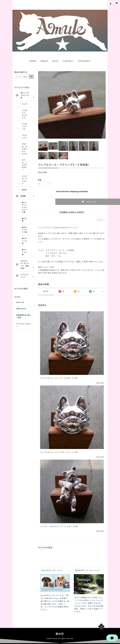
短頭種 (23, 196)
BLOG (56, 61)
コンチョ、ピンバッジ (24, 180)
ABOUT (44, 61)
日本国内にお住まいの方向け (72, 212)
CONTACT (68, 61)
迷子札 (24, 190)
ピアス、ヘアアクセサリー (24, 165)
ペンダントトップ (24, 126)
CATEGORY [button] (84, 61)
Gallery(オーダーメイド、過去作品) (25, 264)
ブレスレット (24, 136)
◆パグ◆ (24, 220)
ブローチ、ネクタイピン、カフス (24, 149)
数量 (40, 180)
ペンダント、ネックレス (24, 114)
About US (20, 302)
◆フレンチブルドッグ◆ (25, 95)
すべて (46, 291)
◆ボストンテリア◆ (24, 230)
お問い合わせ (21, 309)
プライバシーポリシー (24, 325)
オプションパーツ (25, 276)
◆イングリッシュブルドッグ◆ (24, 207)
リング (24, 104)
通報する (101, 220)
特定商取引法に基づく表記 (24, 316)
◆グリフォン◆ (24, 252)
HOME (33, 61)
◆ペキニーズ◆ (24, 241)
